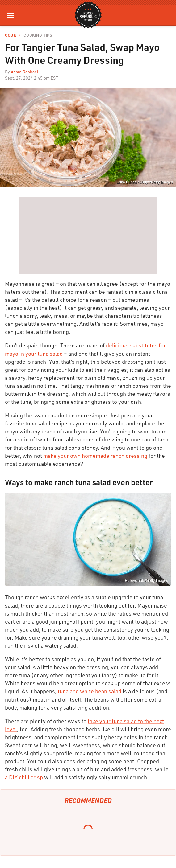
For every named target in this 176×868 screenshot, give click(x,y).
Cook (10, 35)
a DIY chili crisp (24, 777)
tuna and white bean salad (90, 691)
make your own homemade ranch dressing (95, 456)
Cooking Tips (38, 35)
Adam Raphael (25, 72)
